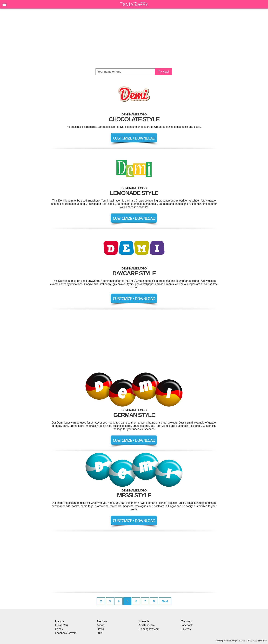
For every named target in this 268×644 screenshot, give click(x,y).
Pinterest (186, 629)
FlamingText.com (149, 629)
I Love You (61, 625)
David (100, 629)
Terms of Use (229, 641)
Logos (59, 621)
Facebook (187, 625)
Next (165, 601)
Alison (101, 625)
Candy (59, 629)
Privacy (219, 641)
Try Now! (163, 72)
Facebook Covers (66, 633)
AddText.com (147, 625)
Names (102, 621)
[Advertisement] (134, 38)
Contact (186, 621)
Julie (100, 633)
